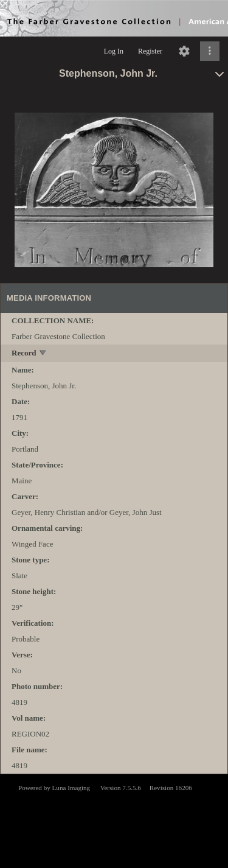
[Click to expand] (210, 51)
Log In (114, 51)
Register (150, 51)
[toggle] (43, 354)
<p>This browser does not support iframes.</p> (114, 820)
